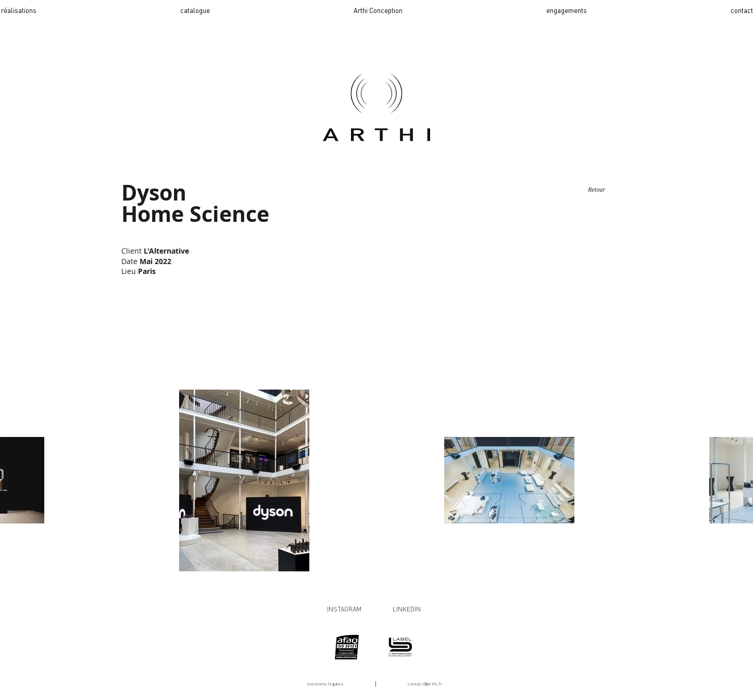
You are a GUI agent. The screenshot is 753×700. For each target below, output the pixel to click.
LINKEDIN (407, 609)
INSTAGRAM (344, 609)
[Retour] (597, 190)
